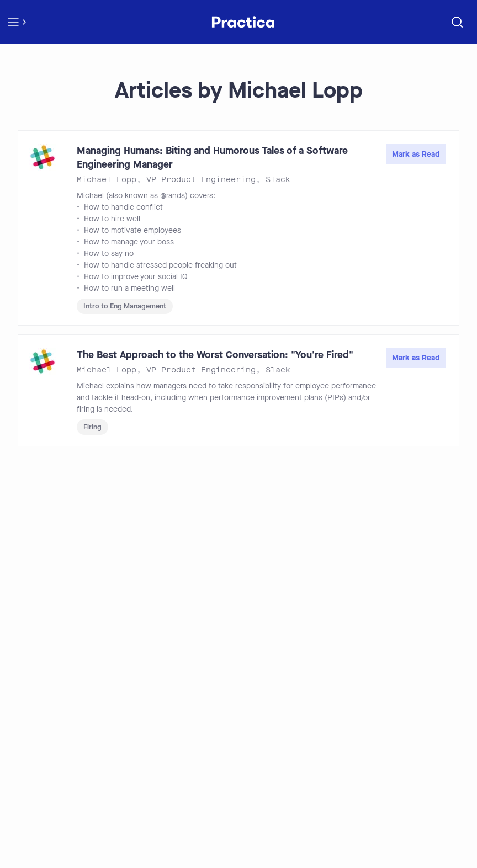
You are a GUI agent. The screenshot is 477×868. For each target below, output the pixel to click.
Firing (92, 427)
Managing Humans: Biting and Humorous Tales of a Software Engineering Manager (212, 158)
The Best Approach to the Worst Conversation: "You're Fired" (215, 355)
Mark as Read (416, 154)
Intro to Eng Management (125, 306)
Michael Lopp (107, 180)
